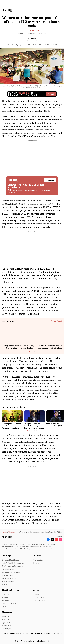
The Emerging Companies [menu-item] (13, 566)
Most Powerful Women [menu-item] (11, 572)
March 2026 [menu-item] (6, 626)
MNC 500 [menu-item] (5, 585)
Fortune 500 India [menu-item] (9, 569)
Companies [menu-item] (38, 560)
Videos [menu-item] (36, 594)
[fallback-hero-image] (12, 416)
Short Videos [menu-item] (39, 597)
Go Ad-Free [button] (50, 180)
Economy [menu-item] (6, 600)
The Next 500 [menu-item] (7, 575)
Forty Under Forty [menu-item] (9, 578)
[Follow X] (52, 540)
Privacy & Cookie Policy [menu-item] (12, 633)
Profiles (37, 556)
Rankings (6, 556)
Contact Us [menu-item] (57, 633)
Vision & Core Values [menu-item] (43, 633)
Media (36, 590)
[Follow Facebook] (48, 540)
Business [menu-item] (5, 594)
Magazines (7, 612)
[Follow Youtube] (56, 540)
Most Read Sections (11, 590)
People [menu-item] (36, 563)
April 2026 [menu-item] (6, 623)
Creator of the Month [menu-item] (10, 560)
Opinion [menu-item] (5, 607)
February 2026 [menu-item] (7, 629)
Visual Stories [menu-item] (39, 600)
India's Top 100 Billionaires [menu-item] (13, 563)
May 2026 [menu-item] (6, 619)
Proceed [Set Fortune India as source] (51, 94)
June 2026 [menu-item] (6, 616)
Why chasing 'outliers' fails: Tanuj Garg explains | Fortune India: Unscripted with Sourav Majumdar (19, 348)
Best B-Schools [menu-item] (8, 582)
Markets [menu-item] (5, 597)
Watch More (56, 321)
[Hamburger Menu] (61, 11)
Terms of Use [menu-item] (28, 633)
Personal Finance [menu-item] (9, 604)
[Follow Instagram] (61, 540)
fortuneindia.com (32, 30)
